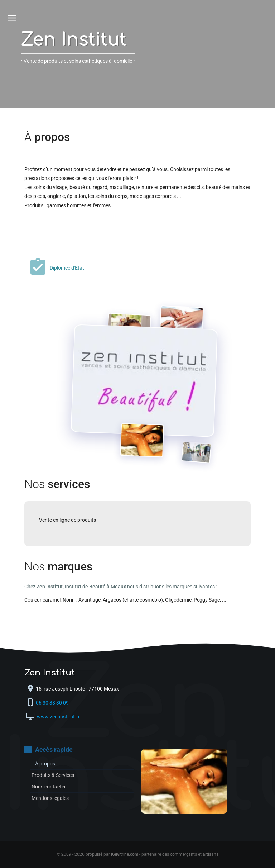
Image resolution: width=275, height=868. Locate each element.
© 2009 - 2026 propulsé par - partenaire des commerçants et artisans (138, 854)
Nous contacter (49, 787)
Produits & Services (53, 775)
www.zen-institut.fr (58, 717)
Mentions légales (50, 798)
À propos (45, 764)
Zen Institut (74, 40)
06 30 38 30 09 (53, 703)
